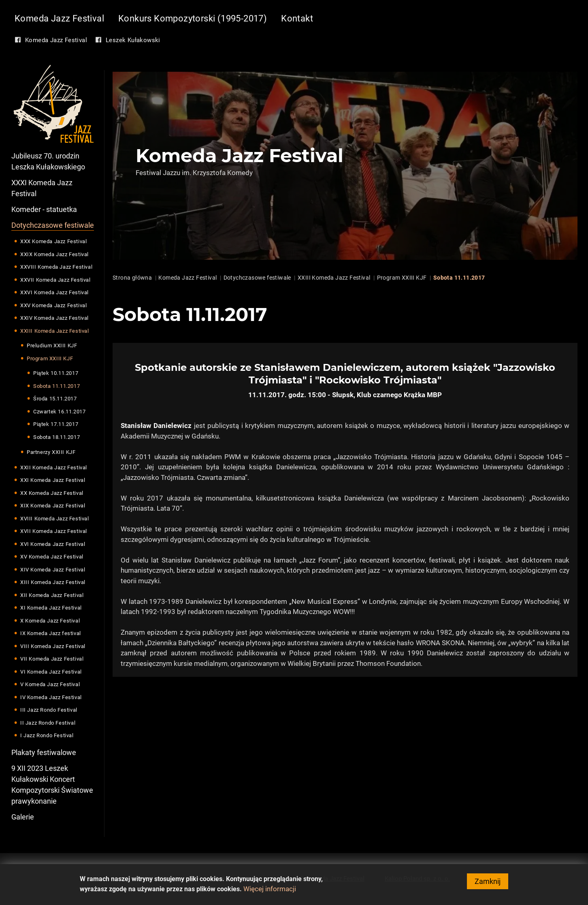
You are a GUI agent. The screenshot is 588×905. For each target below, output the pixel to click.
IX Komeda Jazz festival (51, 633)
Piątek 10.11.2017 (56, 373)
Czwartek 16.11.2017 (59, 412)
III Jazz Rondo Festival (49, 710)
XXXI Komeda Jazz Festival (42, 188)
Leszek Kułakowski (133, 40)
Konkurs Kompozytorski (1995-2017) (193, 18)
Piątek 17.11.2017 (56, 424)
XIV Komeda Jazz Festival (53, 570)
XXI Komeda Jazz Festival (53, 480)
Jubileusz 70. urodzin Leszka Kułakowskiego (48, 161)
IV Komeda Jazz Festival (51, 697)
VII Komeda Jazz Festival (52, 659)
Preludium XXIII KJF (52, 346)
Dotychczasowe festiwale (53, 225)
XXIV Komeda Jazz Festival (54, 318)
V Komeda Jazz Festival (50, 684)
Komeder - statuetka (44, 209)
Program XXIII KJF (50, 358)
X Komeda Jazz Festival (50, 621)
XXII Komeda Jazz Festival (54, 467)
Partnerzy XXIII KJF (51, 452)
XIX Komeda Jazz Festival (53, 506)
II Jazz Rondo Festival (48, 723)
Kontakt (297, 18)
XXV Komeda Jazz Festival (53, 305)
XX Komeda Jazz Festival (52, 493)
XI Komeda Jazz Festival (51, 608)
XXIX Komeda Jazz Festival (54, 254)
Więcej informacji (270, 891)
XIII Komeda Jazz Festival (53, 582)
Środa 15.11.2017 (55, 399)
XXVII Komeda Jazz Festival (55, 280)
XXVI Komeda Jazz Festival (54, 292)
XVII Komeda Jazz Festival (54, 531)
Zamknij (488, 883)
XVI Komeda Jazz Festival (53, 544)
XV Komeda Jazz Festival (52, 557)
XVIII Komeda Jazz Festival (55, 519)
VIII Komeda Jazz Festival (53, 646)
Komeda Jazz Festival (59, 18)
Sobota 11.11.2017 (56, 386)
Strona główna (132, 278)
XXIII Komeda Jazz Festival (55, 331)
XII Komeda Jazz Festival (52, 595)
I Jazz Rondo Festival (47, 735)
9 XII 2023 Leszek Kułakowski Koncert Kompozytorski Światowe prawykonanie (52, 785)
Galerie (23, 817)
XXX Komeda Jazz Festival (53, 241)
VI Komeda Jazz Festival (51, 672)
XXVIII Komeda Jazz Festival (56, 267)
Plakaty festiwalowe (44, 752)
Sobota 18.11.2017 (56, 437)
